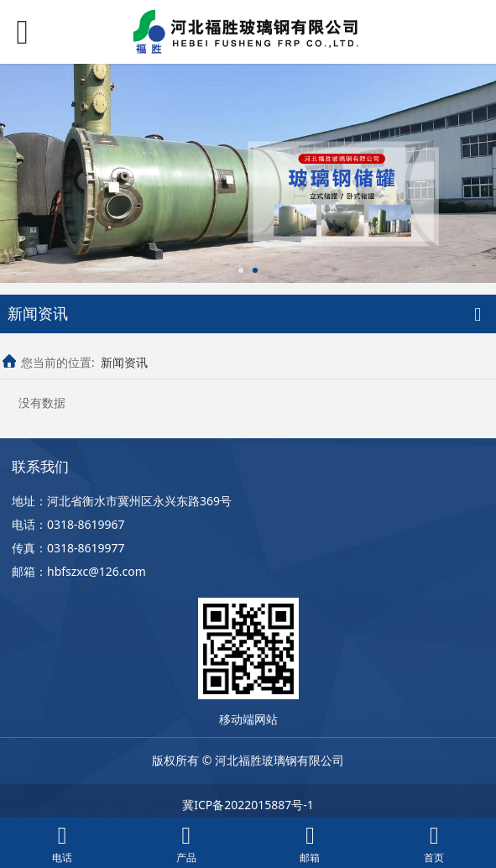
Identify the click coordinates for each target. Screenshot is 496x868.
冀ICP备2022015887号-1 (248, 805)
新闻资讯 (124, 362)
